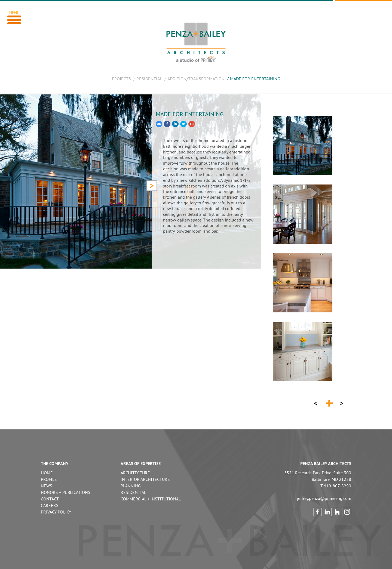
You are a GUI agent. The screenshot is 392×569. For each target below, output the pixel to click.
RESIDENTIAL (149, 79)
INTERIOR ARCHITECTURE (145, 479)
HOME (47, 473)
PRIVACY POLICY (56, 512)
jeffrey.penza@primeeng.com (324, 498)
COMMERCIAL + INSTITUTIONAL (151, 499)
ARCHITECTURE (135, 473)
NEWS (47, 486)
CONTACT (50, 499)
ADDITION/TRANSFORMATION (196, 79)
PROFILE (49, 479)
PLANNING (131, 486)
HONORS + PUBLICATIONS (66, 492)
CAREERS (50, 505)
